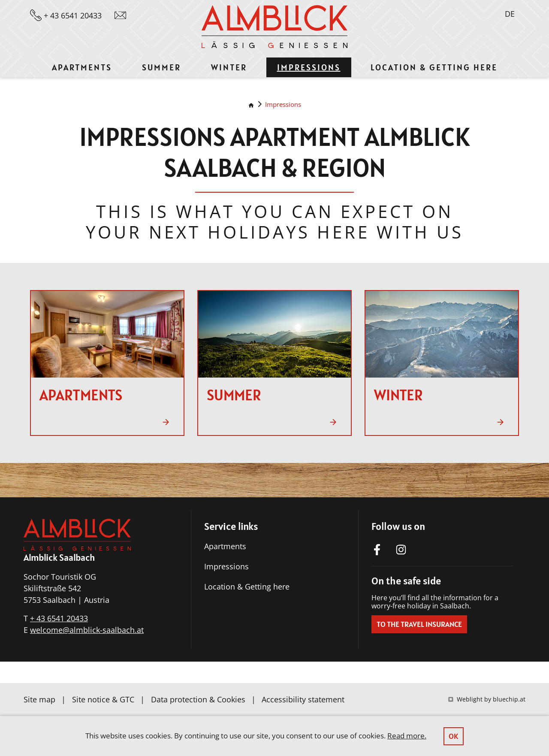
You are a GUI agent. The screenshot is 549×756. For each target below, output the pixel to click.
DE (510, 14)
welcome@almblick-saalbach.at (87, 630)
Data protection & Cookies (198, 699)
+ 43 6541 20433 (59, 618)
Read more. (407, 736)
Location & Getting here (247, 587)
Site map (39, 699)
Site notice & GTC (103, 699)
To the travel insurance (419, 624)
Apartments (225, 546)
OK (454, 736)
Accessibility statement (303, 699)
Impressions (283, 104)
